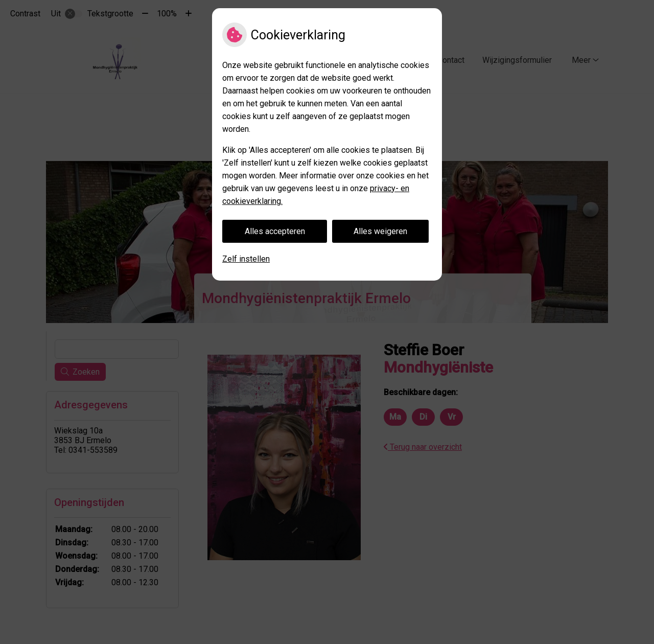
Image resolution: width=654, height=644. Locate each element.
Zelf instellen (246, 259)
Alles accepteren (275, 231)
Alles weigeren (380, 231)
